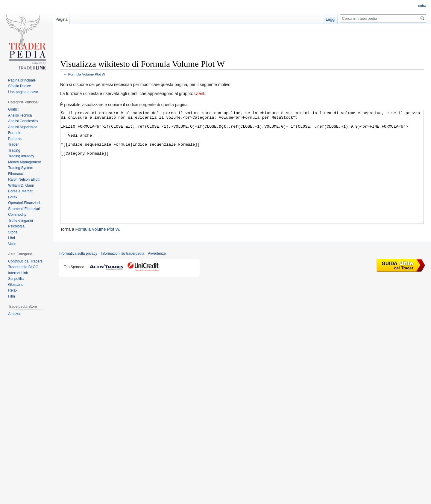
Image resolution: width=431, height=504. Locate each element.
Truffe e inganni (21, 221)
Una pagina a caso (23, 92)
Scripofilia (16, 279)
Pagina (61, 19)
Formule (15, 133)
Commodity (17, 215)
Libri (12, 238)
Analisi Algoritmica (23, 127)
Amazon (15, 314)
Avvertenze (157, 276)
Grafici (13, 109)
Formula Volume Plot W (87, 74)
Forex (13, 197)
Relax (13, 290)
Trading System (21, 168)
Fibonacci (16, 174)
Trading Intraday (21, 156)
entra (422, 6)
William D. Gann (21, 185)
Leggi (330, 19)
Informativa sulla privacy (78, 276)
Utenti (200, 93)
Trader (13, 144)
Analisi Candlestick (23, 121)
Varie (12, 244)
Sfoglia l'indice (19, 86)
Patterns (15, 139)
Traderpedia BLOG (23, 267)
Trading (14, 150)
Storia (13, 232)
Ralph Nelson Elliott (24, 179)
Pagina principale (22, 80)
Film (12, 296)
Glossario (16, 285)
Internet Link (18, 273)
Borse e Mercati (21, 191)
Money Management (24, 162)
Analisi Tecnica (20, 115)
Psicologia (16, 226)
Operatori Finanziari (24, 203)
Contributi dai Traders (25, 261)
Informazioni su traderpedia (123, 276)
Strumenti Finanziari (24, 209)
